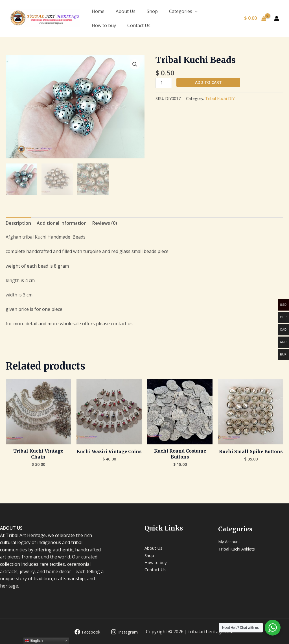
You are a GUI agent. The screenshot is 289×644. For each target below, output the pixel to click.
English (34, 641)
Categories (183, 11)
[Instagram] (123, 632)
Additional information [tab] (62, 222)
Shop (152, 11)
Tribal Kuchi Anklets (239, 549)
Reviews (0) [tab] (105, 222)
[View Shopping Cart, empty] (255, 18)
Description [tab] (18, 222)
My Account (230, 541)
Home (98, 11)
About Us (126, 11)
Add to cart (208, 82)
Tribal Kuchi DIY (220, 99)
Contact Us (139, 25)
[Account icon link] (277, 18)
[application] (195, 11)
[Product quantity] (164, 83)
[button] (135, 64)
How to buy (104, 25)
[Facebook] (84, 632)
